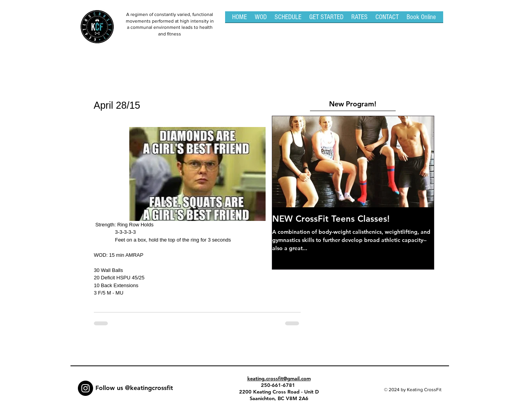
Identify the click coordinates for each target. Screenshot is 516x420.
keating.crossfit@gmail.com (279, 378)
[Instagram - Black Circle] (85, 388)
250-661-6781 (279, 385)
